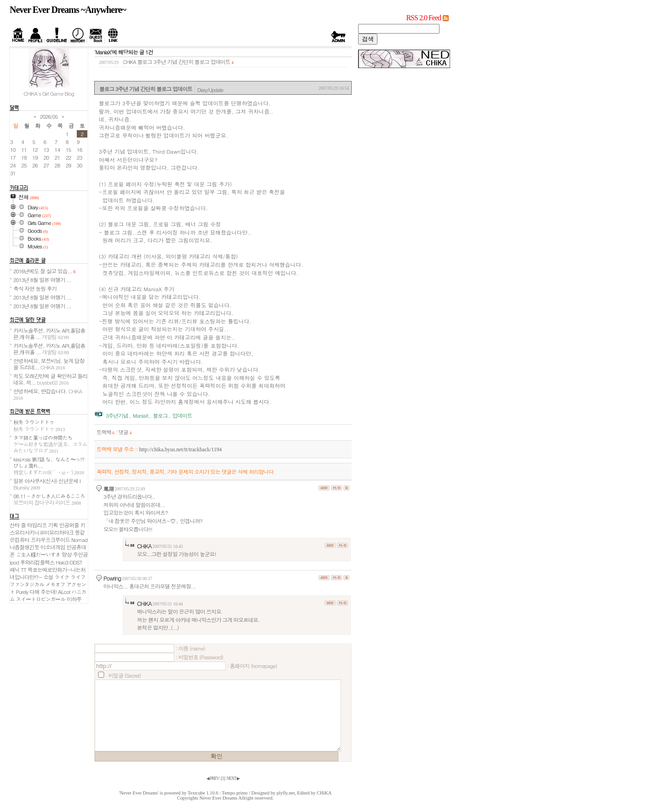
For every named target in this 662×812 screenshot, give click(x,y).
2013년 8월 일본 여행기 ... (42, 280)
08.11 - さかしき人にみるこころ (49, 499)
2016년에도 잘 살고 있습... (44, 271)
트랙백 (106, 432)
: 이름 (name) (190, 648)
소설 (48, 577)
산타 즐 (18, 525)
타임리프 (37, 525)
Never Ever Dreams (219, 798)
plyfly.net (286, 793)
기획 (53, 525)
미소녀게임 (53, 547)
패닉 (14, 570)
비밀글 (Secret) (125, 675)
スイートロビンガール (41, 599)
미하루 (74, 599)
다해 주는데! (43, 592)
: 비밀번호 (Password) (199, 657)
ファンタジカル (27, 584)
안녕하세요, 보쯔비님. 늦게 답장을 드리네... (49, 364)
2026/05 (49, 116)
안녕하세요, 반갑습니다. (48, 394)
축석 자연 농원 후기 (35, 288)
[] (223, 778)
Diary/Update (210, 90)
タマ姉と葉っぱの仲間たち (50, 444)
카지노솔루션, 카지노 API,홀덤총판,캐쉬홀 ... (49, 334)
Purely (22, 592)
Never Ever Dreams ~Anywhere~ (68, 10)
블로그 (160, 415)
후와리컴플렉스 (37, 562)
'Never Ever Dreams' (139, 793)
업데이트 (182, 415)
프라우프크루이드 (51, 540)
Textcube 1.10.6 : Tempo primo (218, 793)
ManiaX (140, 415)
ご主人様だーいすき (38, 554)
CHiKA (144, 546)
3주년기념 (117, 415)
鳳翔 (108, 488)
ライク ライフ (70, 577)
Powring (112, 578)
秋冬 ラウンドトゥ (39, 425)
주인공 (80, 554)
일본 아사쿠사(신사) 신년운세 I (47, 484)
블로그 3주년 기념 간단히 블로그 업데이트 (184, 62)
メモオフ (55, 584)
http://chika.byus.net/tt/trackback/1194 (180, 450)
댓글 (125, 432)
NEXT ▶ (233, 778)
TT (23, 570)
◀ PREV (213, 778)
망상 (66, 554)
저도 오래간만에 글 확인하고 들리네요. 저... (50, 379)
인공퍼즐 (69, 525)
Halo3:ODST (69, 562)
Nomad (79, 540)
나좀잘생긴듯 (24, 547)
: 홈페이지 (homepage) (252, 666)
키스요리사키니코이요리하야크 (47, 529)
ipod (14, 562)
